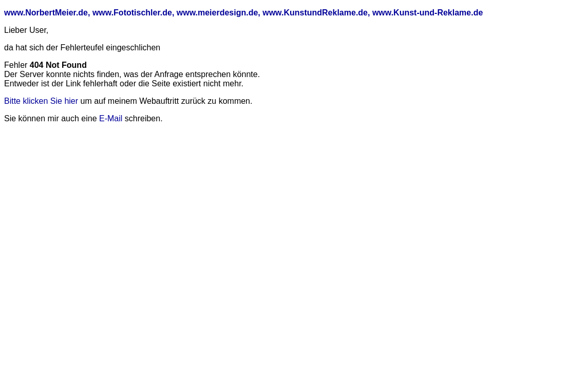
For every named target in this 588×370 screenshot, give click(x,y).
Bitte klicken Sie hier (41, 101)
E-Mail (111, 118)
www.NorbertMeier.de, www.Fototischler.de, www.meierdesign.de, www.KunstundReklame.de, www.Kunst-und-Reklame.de (243, 13)
